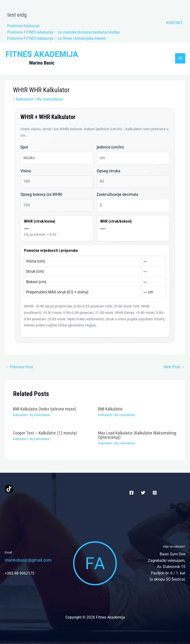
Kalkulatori (25, 99)
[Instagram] (155, 493)
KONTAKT (174, 23)
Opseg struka (109, 171)
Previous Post (19, 367)
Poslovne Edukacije (23, 26)
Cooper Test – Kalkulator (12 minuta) (45, 433)
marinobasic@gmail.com (28, 560)
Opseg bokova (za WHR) (41, 194)
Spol (24, 147)
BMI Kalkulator (110, 409)
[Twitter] (143, 493)
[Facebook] (131, 493)
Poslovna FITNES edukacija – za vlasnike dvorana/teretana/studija (63, 32)
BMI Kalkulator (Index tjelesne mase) (45, 409)
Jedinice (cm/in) (110, 147)
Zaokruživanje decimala (117, 194)
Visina (26, 171)
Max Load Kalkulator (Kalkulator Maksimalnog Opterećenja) (137, 435)
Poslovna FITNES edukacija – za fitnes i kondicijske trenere (57, 38)
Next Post (174, 367)
